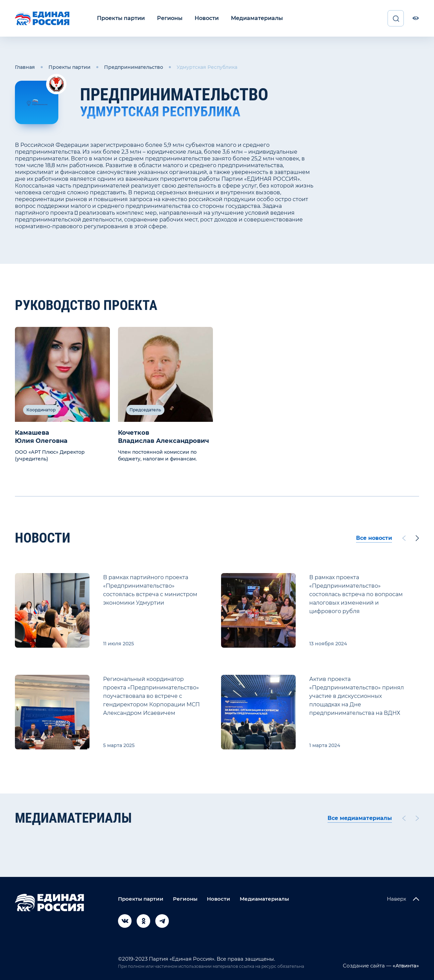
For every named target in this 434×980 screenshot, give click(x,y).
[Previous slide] (404, 538)
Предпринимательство (134, 67)
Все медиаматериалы (360, 818)
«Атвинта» (405, 966)
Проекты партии (121, 18)
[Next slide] (417, 538)
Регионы (170, 18)
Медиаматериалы (257, 18)
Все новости (374, 538)
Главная (25, 67)
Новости (207, 18)
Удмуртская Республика (207, 67)
